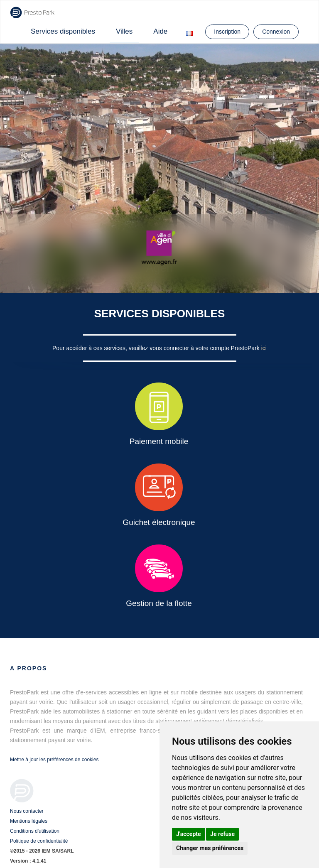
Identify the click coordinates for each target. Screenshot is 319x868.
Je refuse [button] (222, 834)
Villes (124, 31)
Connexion (276, 32)
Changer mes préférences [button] (210, 848)
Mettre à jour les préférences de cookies (54, 760)
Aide (160, 31)
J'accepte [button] (189, 834)
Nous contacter (27, 811)
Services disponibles (63, 31)
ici (264, 348)
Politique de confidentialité (39, 841)
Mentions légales (29, 821)
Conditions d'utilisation (35, 831)
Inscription (227, 32)
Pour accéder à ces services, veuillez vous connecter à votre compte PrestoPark (157, 348)
